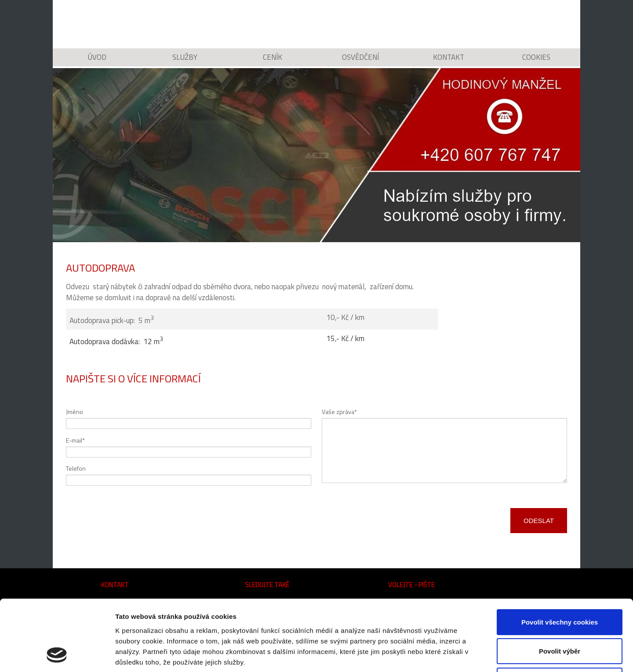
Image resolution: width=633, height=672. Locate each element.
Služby (185, 64)
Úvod (97, 64)
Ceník (273, 64)
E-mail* (75, 452)
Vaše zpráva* (339, 423)
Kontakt (448, 64)
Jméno (75, 423)
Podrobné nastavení (472, 655)
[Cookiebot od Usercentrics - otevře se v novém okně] (57, 655)
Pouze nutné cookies (559, 614)
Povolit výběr (560, 585)
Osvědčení (360, 64)
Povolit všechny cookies (560, 556)
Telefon (76, 480)
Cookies (537, 64)
